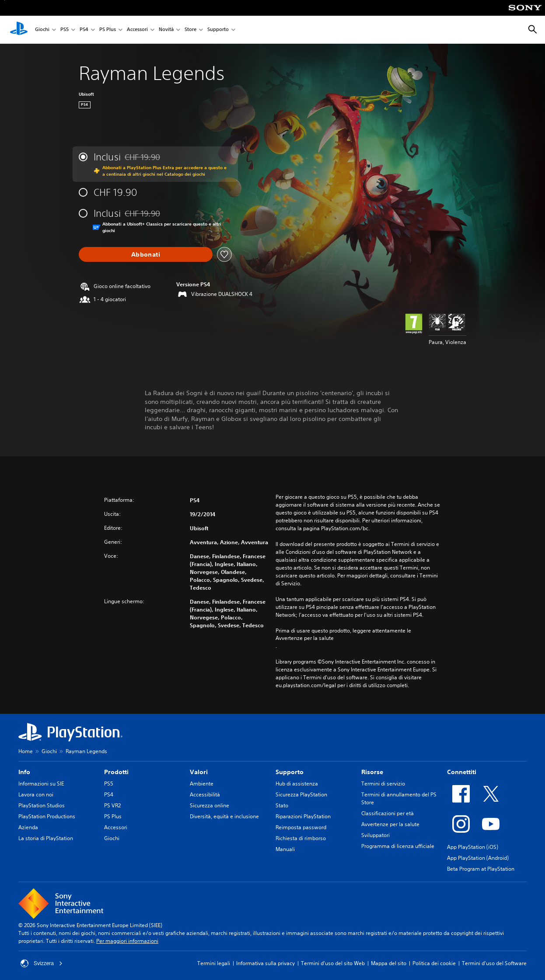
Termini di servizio (383, 784)
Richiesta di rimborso (301, 838)
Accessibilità (205, 794)
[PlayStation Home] (19, 30)
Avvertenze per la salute (305, 638)
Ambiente (202, 784)
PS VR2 (112, 805)
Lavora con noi (36, 794)
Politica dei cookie (434, 963)
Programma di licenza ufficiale (398, 846)
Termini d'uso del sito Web (333, 963)
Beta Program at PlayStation (481, 869)
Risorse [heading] (372, 772)
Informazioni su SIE (41, 784)
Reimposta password (301, 827)
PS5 (65, 30)
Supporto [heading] (290, 772)
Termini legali (214, 963)
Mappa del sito (389, 963)
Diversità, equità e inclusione (224, 816)
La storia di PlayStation (46, 838)
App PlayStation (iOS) (473, 847)
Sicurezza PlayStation (301, 794)
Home (26, 751)
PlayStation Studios (42, 805)
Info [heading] (24, 772)
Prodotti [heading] (116, 772)
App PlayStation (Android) (478, 858)
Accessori (137, 30)
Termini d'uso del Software (494, 963)
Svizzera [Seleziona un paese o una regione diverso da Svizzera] (42, 963)
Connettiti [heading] (462, 772)
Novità (166, 30)
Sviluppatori (376, 835)
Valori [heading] (199, 772)
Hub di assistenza (297, 784)
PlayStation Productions (47, 816)
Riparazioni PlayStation (303, 816)
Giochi (42, 30)
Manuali (285, 849)
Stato (282, 805)
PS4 (84, 30)
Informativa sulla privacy (266, 963)
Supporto (218, 30)
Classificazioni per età (388, 813)
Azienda (28, 827)
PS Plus (108, 30)
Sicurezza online (210, 805)
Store (190, 30)
